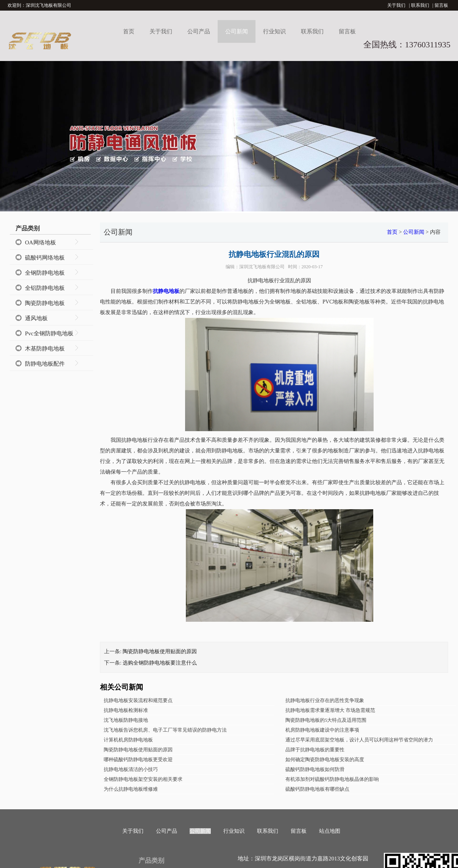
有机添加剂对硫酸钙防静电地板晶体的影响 (332, 779)
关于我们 (396, 5)
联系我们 (420, 5)
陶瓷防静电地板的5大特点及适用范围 (326, 720)
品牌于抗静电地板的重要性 (315, 750)
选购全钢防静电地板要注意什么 (160, 663)
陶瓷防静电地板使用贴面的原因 (160, 651)
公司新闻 (237, 31)
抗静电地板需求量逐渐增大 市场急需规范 (330, 710)
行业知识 (274, 31)
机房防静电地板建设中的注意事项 (322, 730)
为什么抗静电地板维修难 (131, 789)
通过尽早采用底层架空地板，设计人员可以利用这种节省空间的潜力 (359, 740)
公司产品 (199, 31)
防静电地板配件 (45, 364)
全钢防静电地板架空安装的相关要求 (143, 779)
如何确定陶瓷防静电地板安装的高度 (325, 759)
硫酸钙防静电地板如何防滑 (315, 769)
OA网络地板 (41, 242)
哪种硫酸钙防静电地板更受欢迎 (138, 759)
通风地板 (36, 318)
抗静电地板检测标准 (126, 710)
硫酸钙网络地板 (45, 258)
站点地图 (330, 831)
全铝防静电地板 (45, 288)
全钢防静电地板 (45, 273)
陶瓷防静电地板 (45, 303)
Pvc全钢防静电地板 (49, 333)
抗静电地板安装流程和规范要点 (138, 700)
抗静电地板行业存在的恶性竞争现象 (325, 700)
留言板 (441, 5)
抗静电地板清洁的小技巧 (131, 769)
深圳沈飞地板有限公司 (262, 267)
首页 (129, 31)
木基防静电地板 (45, 349)
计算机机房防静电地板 (128, 740)
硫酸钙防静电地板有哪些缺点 (317, 789)
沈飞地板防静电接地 (126, 720)
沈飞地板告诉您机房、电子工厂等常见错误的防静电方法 (165, 730)
